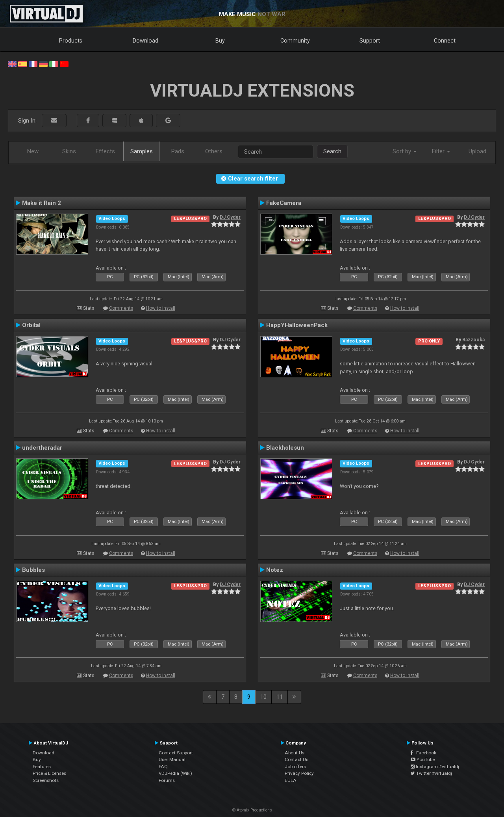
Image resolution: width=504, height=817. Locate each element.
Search (332, 151)
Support (370, 41)
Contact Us (296, 759)
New (33, 151)
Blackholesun (285, 448)
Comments (121, 308)
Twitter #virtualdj (431, 773)
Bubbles (33, 570)
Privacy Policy (299, 773)
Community (295, 41)
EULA (291, 780)
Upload (477, 151)
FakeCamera (284, 203)
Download (145, 41)
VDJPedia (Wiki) (175, 773)
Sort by (405, 151)
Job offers (295, 767)
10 (263, 697)
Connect (445, 41)
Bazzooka (473, 340)
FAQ (163, 767)
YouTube (423, 759)
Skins (69, 151)
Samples (142, 151)
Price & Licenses (49, 773)
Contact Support (176, 753)
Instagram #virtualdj (435, 767)
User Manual (172, 759)
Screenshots (46, 780)
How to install (161, 308)
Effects (105, 151)
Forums (167, 780)
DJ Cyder (230, 217)
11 (280, 697)
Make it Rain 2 (42, 203)
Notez (275, 570)
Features (42, 767)
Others (214, 151)
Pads (178, 151)
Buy (220, 41)
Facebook (423, 753)
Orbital (31, 325)
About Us (295, 753)
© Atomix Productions (252, 810)
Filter (441, 151)
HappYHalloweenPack (297, 325)
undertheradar (42, 448)
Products (71, 41)
